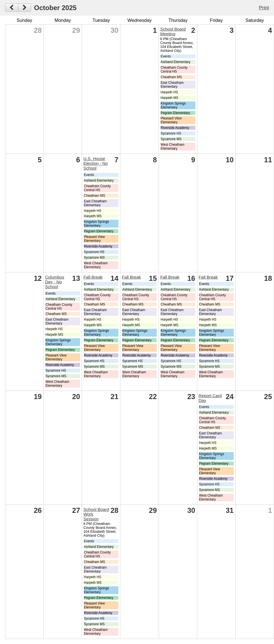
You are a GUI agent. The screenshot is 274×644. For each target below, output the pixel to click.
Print (264, 8)
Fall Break (93, 277)
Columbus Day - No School (55, 282)
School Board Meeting (173, 31)
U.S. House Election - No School (96, 163)
